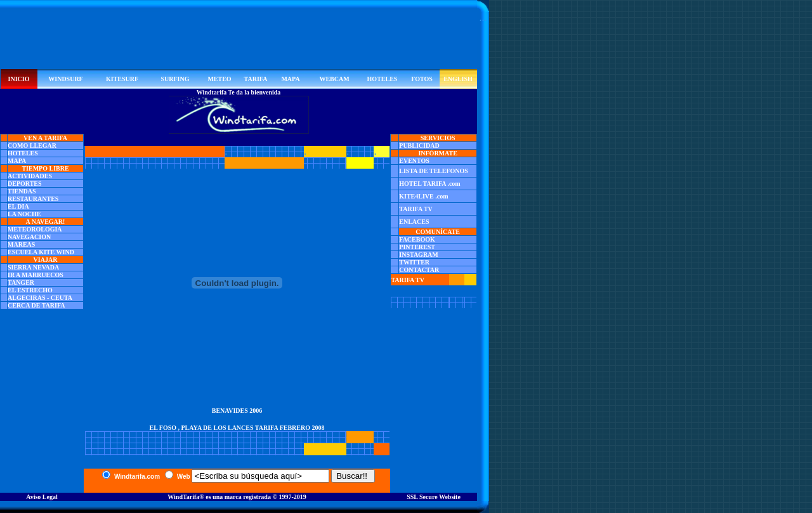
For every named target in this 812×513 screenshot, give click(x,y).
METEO (219, 79)
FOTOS (422, 79)
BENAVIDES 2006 (237, 411)
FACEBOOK (417, 239)
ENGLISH (458, 79)
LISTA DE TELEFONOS (434, 171)
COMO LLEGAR (32, 146)
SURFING (175, 79)
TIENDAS (22, 191)
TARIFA (256, 79)
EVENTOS (414, 161)
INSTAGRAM (418, 255)
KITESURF (122, 79)
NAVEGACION (29, 237)
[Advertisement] (239, 41)
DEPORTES (25, 184)
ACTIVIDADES (30, 176)
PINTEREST (417, 247)
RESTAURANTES (33, 199)
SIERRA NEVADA (33, 267)
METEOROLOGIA (35, 229)
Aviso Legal (42, 497)
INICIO (19, 79)
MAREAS (21, 244)
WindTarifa (183, 497)
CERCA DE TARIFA (36, 305)
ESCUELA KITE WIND (41, 252)
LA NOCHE (24, 214)
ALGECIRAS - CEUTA (40, 298)
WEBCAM (334, 79)
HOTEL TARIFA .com (429, 184)
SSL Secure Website (434, 497)
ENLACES (414, 222)
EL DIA (18, 206)
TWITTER (414, 262)
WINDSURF (65, 79)
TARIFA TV (416, 209)
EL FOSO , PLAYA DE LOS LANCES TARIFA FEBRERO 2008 (237, 428)
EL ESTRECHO (30, 290)
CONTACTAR (419, 270)
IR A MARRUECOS (36, 275)
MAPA (290, 79)
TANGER (21, 282)
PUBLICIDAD (419, 146)
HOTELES (383, 79)
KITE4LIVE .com (423, 196)
